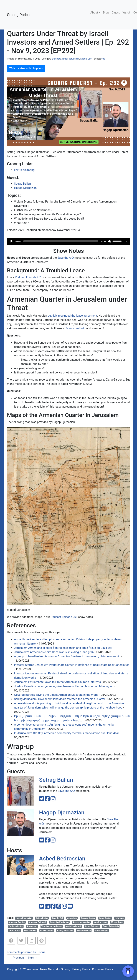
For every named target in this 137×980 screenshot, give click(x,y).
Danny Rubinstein (111, 926)
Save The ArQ (66, 791)
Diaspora (57, 59)
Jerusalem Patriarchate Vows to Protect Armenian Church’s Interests (57, 682)
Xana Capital (14, 930)
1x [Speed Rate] (126, 241)
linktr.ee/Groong (24, 170)
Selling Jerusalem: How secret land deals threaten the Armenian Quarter (60, 699)
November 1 (32, 926)
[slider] (61, 241)
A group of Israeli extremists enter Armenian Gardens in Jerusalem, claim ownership (67, 656)
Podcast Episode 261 (28, 277)
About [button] (94, 13)
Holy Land (119, 918)
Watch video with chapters (26, 68)
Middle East (86, 59)
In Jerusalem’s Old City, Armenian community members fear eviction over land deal (66, 733)
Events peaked (75, 328)
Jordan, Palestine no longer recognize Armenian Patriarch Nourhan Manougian (64, 686)
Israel (65, 59)
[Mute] (110, 241)
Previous (17, 958)
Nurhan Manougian (81, 922)
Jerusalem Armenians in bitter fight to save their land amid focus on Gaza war (63, 648)
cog (103, 59)
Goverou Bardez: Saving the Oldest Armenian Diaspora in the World (56, 695)
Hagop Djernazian (25, 188)
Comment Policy (102, 969)
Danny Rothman (92, 926)
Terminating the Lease (52, 926)
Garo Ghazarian (84, 930)
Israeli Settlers (47, 930)
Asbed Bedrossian (62, 858)
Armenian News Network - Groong (49, 969)
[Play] (12, 241)
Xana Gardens (30, 930)
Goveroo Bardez (88, 918)
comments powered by (26, 952)
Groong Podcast (20, 15)
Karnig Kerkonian (65, 930)
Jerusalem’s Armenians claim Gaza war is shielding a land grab (54, 652)
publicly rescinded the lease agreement (72, 316)
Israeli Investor (100, 922)
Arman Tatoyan (101, 930)
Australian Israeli (73, 926)
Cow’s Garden (105, 918)
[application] (68, 241)
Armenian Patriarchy (59, 922)
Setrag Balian (22, 184)
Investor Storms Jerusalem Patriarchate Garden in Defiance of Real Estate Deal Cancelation (72, 665)
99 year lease (117, 922)
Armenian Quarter (17, 922)
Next (33, 958)
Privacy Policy (81, 969)
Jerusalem (74, 59)
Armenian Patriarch (37, 922)
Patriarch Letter (16, 926)
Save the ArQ (66, 258)
